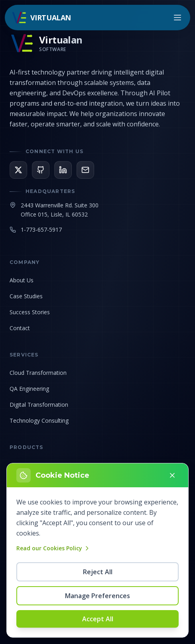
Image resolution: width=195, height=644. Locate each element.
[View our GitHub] (41, 170)
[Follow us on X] (18, 170)
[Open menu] (177, 18)
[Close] (172, 475)
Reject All (98, 572)
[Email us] (85, 170)
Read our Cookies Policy (53, 548)
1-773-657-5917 (41, 229)
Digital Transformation (39, 405)
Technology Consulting (39, 420)
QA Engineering (29, 389)
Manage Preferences (97, 596)
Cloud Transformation (38, 373)
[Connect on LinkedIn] (63, 170)
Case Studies (26, 296)
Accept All (98, 619)
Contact (20, 328)
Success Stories (30, 312)
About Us (22, 280)
